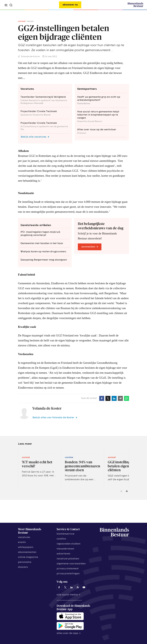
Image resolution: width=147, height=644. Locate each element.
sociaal (22, 21)
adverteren (63, 554)
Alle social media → (68, 595)
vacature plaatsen (68, 559)
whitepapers (26, 547)
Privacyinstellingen (68, 574)
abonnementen (27, 552)
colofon (61, 539)
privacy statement (68, 569)
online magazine (28, 557)
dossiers (23, 567)
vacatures (24, 537)
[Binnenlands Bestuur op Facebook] (59, 587)
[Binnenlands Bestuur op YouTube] (84, 587)
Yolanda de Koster (30, 57)
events (22, 542)
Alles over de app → (69, 633)
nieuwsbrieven (65, 549)
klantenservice (66, 534)
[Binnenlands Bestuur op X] (65, 587)
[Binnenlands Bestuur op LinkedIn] (71, 587)
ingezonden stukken (68, 544)
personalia (25, 562)
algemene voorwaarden (71, 564)
